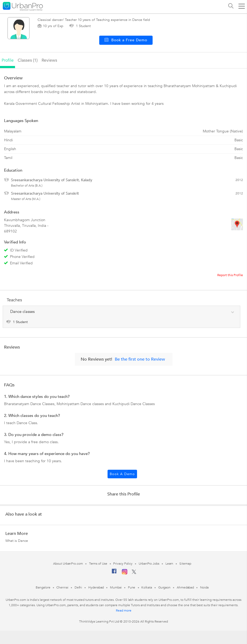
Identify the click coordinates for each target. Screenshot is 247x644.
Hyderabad (96, 587)
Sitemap (185, 564)
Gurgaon (164, 587)
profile (8, 60)
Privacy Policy (123, 564)
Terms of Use (98, 564)
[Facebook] (114, 573)
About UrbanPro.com (68, 564)
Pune (132, 587)
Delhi (78, 587)
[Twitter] (134, 573)
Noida (204, 587)
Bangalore (43, 587)
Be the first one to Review (140, 359)
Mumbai (116, 587)
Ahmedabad (185, 587)
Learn (169, 564)
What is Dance (17, 541)
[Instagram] (125, 573)
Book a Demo (122, 474)
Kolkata (147, 587)
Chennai (62, 587)
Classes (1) (28, 60)
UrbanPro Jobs (149, 564)
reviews (49, 60)
